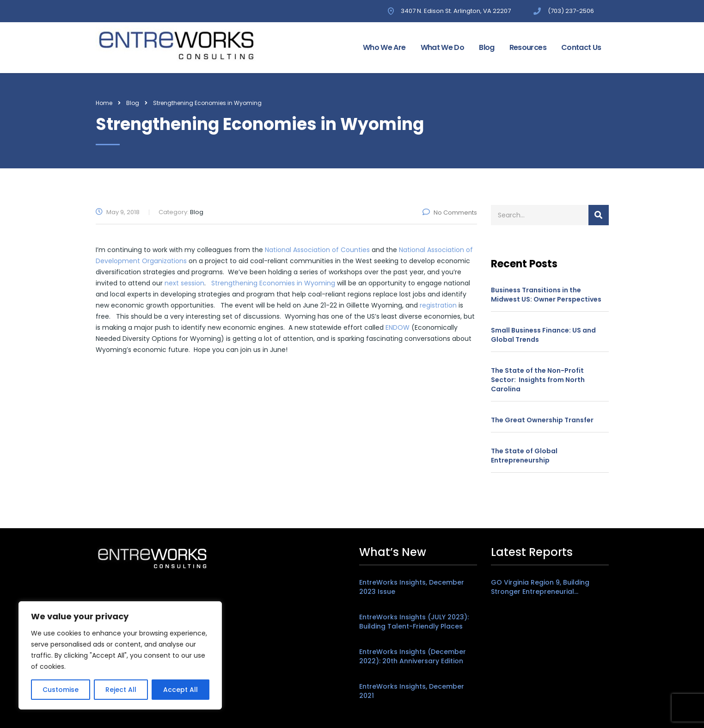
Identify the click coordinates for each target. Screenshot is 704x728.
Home (104, 103)
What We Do (443, 47)
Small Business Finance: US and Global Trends (543, 335)
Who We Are (384, 47)
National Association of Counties (318, 250)
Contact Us (581, 47)
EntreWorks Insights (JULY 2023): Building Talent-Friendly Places (414, 622)
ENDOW (398, 327)
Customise (61, 690)
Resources (528, 47)
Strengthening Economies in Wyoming (273, 283)
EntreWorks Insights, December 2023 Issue (412, 587)
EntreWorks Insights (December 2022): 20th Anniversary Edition (413, 656)
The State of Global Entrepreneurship (524, 456)
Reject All (121, 690)
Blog (487, 47)
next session (184, 283)
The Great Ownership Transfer (542, 420)
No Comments (450, 213)
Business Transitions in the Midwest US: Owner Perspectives (546, 295)
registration (438, 305)
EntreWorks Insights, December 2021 (412, 691)
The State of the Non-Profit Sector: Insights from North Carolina (538, 380)
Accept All (181, 690)
